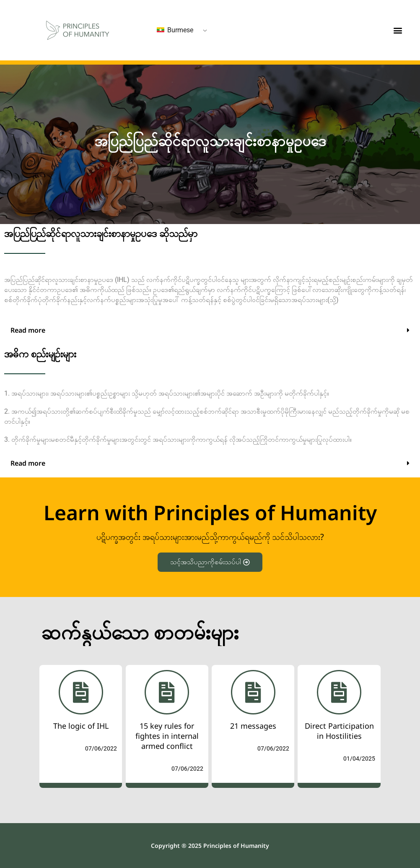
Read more (28, 330)
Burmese (175, 30)
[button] (398, 30)
